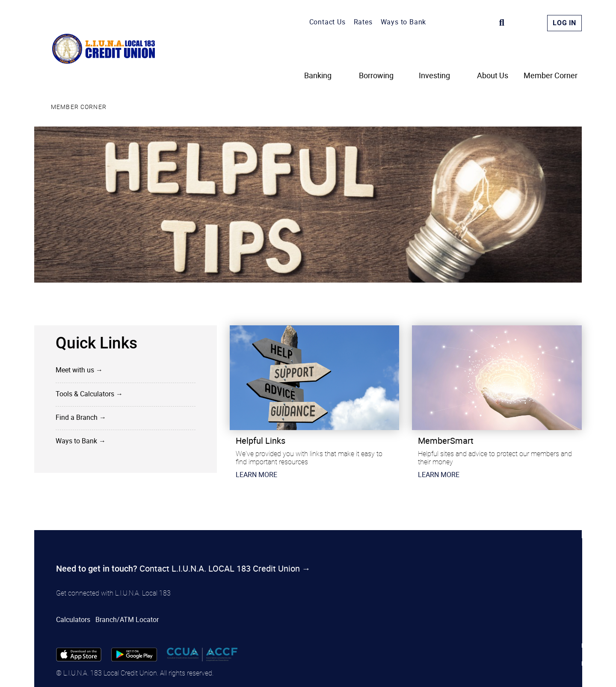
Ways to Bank (404, 22)
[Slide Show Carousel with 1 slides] (308, 411)
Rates (363, 22)
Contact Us (327, 22)
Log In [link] (564, 23)
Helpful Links (261, 441)
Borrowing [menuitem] (376, 76)
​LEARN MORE (256, 475)
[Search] (502, 23)
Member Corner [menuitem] (551, 76)
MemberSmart (446, 441)
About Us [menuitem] (493, 76)
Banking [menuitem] (318, 76)
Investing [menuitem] (434, 76)
